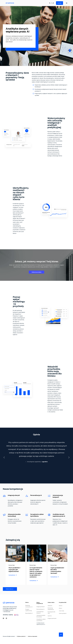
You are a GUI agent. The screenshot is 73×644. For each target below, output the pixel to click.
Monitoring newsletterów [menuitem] (51, 609)
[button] (4, 457)
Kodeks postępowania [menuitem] (32, 636)
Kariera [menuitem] (61, 606)
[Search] (50, 3)
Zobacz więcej (10, 589)
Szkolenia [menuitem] (50, 606)
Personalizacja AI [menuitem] (40, 609)
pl (53, 3)
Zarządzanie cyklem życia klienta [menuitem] (41, 620)
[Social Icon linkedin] (6, 618)
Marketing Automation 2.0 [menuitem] (29, 606)
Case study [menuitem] (61, 611)
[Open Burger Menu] (67, 3)
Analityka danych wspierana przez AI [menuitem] (41, 624)
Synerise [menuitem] (50, 616)
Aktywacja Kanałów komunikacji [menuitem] (41, 616)
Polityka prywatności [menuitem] (21, 636)
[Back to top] (61, 635)
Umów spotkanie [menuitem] (63, 613)
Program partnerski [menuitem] (52, 618)
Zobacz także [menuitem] (51, 603)
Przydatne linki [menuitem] (63, 603)
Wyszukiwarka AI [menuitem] (29, 613)
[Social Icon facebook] (4, 618)
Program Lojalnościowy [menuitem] (29, 610)
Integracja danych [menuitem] (41, 607)
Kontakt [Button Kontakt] (60, 3)
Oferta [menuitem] (27, 603)
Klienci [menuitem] (60, 608)
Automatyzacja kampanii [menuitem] (40, 612)
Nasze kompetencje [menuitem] (40, 603)
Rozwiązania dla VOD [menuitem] (51, 613)
